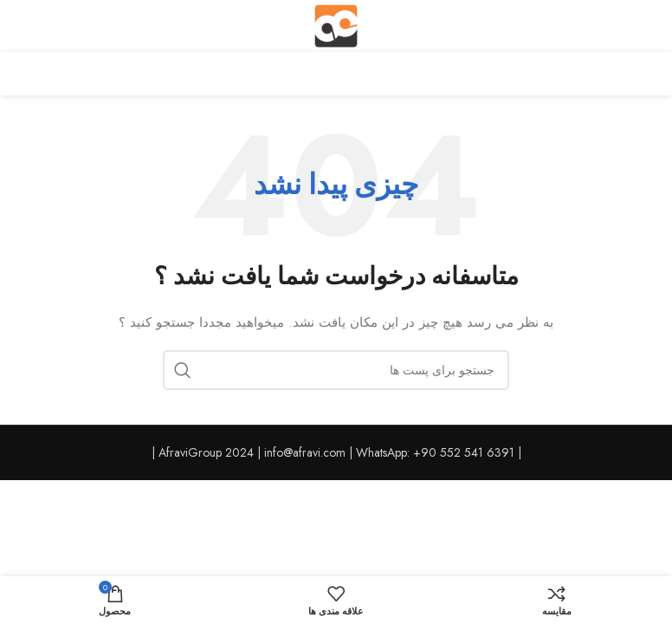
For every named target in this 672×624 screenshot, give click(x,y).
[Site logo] (336, 24)
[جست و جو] (336, 370)
